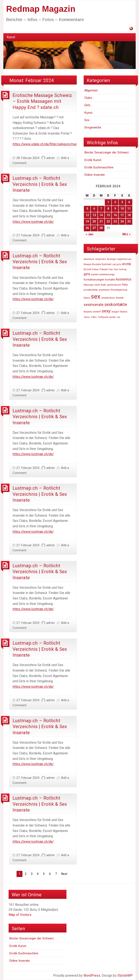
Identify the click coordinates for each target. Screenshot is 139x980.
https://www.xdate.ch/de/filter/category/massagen (49, 144)
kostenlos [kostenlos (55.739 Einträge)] (124, 279)
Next (64, 874)
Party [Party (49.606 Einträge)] (125, 285)
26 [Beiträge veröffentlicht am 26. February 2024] (87, 228)
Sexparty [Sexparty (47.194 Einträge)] (88, 312)
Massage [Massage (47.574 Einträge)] (89, 285)
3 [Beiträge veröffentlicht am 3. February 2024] (122, 202)
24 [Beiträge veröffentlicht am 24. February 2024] (122, 222)
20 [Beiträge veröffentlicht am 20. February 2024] (94, 222)
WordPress (92, 975)
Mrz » (126, 234)
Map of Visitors (20, 915)
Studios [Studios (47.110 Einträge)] (124, 312)
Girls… (88, 105)
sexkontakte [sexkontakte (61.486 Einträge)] (116, 304)
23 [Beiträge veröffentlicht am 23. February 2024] (115, 222)
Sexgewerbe (93, 127)
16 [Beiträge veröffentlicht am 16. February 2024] (115, 215)
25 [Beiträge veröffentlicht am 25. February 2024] (129, 222)
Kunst (11, 37)
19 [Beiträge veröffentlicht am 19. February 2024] (87, 222)
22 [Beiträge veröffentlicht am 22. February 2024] (108, 222)
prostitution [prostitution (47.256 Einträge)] (104, 290)
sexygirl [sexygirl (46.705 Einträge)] (115, 312)
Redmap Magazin (41, 9)
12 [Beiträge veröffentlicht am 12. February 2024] (87, 215)
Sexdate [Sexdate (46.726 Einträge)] (120, 298)
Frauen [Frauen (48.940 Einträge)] (104, 269)
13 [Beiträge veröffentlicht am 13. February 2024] (94, 215)
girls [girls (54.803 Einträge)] (87, 274)
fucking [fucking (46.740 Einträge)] (123, 269)
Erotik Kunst (93, 160)
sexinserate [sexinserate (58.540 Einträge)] (94, 305)
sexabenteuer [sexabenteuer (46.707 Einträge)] (108, 298)
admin (51, 158)
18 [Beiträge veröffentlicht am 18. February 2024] (129, 215)
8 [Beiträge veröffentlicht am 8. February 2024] (108, 209)
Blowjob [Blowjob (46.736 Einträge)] (88, 264)
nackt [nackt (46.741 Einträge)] (97, 285)
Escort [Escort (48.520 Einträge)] (88, 269)
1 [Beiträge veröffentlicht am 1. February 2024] (108, 202)
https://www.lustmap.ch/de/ (33, 222)
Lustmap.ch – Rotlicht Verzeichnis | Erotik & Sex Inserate (40, 184)
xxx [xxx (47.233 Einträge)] (119, 317)
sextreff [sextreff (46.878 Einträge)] (97, 312)
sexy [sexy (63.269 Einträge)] (106, 311)
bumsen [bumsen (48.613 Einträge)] (107, 264)
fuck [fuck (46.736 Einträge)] (116, 269)
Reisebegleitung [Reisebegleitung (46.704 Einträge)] (119, 290)
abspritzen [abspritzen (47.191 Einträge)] (101, 259)
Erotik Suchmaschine (99, 167)
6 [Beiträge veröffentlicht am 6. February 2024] (94, 209)
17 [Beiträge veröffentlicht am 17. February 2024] (122, 215)
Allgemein (91, 90)
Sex (87, 120)
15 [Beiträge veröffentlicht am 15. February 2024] (108, 215)
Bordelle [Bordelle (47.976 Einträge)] (97, 264)
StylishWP (125, 975)
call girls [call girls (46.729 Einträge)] (117, 264)
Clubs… (89, 98)
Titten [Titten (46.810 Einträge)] (94, 317)
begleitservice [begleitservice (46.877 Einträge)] (125, 259)
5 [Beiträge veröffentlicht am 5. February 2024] (87, 209)
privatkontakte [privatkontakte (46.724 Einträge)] (91, 290)
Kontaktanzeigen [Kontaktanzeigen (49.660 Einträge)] (94, 280)
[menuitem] (11, 37)
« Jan (90, 234)
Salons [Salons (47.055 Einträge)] (87, 298)
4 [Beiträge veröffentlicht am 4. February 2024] (129, 202)
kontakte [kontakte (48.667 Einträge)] (110, 280)
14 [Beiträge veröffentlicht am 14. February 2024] (101, 215)
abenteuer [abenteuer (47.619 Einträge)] (89, 259)
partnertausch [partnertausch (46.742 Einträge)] (114, 285)
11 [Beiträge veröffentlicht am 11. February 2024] (129, 209)
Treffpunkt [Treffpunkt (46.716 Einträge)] (103, 317)
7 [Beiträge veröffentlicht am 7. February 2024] (101, 209)
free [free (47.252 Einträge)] (111, 269)
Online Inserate (95, 175)
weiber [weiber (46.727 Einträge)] (113, 317)
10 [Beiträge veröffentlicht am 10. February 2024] (122, 209)
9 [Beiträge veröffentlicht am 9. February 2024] (115, 209)
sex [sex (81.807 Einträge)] (96, 296)
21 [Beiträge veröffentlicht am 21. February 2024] (101, 222)
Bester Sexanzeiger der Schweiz (107, 152)
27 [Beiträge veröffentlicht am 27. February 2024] (94, 228)
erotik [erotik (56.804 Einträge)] (127, 264)
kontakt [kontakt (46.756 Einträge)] (95, 274)
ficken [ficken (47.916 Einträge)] (95, 269)
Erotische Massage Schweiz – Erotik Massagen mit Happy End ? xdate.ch (42, 101)
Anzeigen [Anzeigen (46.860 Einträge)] (112, 259)
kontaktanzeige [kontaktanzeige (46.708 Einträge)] (107, 274)
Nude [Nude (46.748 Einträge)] (103, 285)
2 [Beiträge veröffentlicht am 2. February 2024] (115, 202)
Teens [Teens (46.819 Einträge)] (87, 317)
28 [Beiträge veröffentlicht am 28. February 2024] (101, 228)
